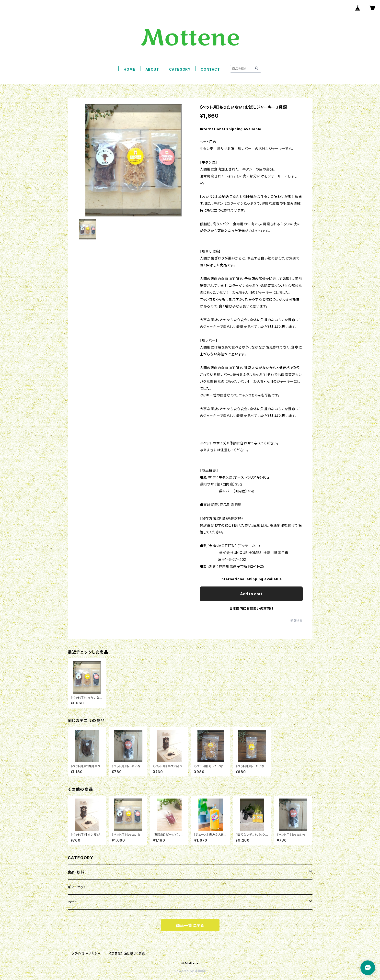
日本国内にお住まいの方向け (251, 608)
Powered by (190, 971)
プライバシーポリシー (86, 953)
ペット (72, 902)
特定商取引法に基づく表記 (127, 953)
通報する (296, 621)
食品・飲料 (76, 872)
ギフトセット (77, 887)
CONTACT (210, 69)
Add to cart (251, 594)
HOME (129, 69)
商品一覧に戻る (190, 925)
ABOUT (152, 69)
